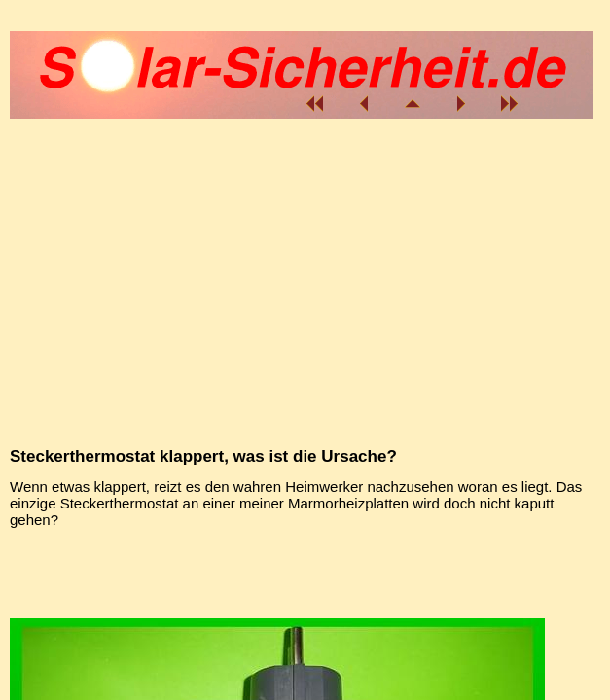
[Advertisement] (302, 570)
